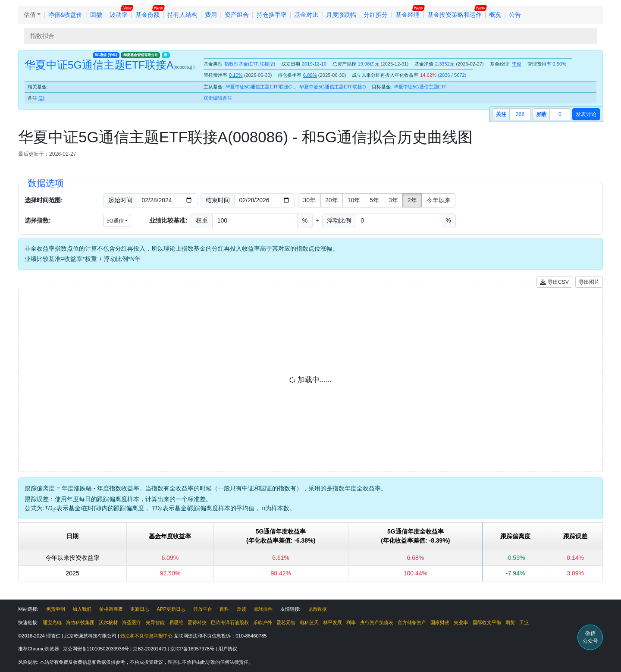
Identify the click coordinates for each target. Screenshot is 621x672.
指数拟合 (42, 36)
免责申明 (56, 609)
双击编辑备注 (218, 98)
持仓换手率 (272, 15)
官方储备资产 (412, 622)
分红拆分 (376, 15)
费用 (211, 15)
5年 (374, 200)
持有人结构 (182, 15)
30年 (310, 200)
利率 (351, 622)
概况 (495, 15)
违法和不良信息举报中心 (146, 636)
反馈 (241, 609)
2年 (412, 200)
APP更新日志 (171, 609)
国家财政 (440, 622)
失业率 (461, 622)
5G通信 (106, 55)
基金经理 (408, 15)
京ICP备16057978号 (193, 649)
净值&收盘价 (65, 15)
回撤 (96, 15)
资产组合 (237, 15)
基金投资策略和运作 (455, 15)
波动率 (119, 15)
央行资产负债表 (377, 622)
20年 (332, 200)
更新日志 (140, 609)
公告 (515, 15)
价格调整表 (111, 609)
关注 (501, 114)
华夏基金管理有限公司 (141, 55)
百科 (224, 609)
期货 (510, 622)
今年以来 (439, 200)
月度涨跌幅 (341, 15)
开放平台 (203, 609)
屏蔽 (541, 114)
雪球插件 (263, 609)
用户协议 (228, 649)
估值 (30, 15)
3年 (393, 200)
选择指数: (38, 220)
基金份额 (147, 15)
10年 (354, 200)
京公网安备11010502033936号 (97, 649)
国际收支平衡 (487, 622)
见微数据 (317, 609)
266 (520, 114)
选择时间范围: (44, 200)
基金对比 (306, 15)
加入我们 (82, 609)
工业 (524, 622)
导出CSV (554, 282)
